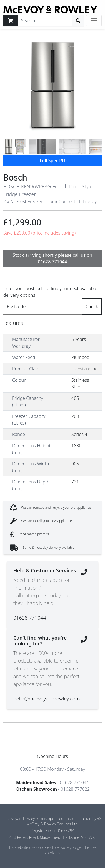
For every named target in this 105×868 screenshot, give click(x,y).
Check (92, 306)
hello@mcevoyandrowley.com (47, 699)
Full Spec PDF (54, 161)
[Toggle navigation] (94, 21)
